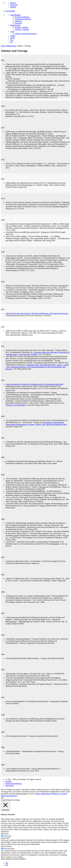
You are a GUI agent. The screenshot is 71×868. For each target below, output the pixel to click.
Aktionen (18, 21)
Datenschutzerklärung (14, 784)
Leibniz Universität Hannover (26, 34)
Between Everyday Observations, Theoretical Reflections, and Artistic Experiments (37, 313)
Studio (13, 38)
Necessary (7, 836)
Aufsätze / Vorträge (22, 29)
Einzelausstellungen (22, 17)
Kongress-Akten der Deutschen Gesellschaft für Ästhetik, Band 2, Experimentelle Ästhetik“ (38, 353)
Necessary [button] (5, 834)
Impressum (10, 786)
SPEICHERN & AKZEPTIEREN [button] (13, 859)
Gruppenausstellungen (23, 19)
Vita (12, 40)
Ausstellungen (15, 15)
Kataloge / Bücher (21, 27)
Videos (13, 36)
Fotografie (14, 5)
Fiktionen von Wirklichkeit (15, 405)
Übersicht (18, 23)
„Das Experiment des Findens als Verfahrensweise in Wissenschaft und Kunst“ (35, 384)
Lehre (12, 32)
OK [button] (2, 798)
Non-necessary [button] (6, 846)
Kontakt (9, 781)
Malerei (13, 3)
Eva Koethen (10, 11)
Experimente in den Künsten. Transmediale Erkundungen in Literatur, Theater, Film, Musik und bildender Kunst (36, 423)
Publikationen (15, 25)
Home (3, 46)
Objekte (13, 7)
